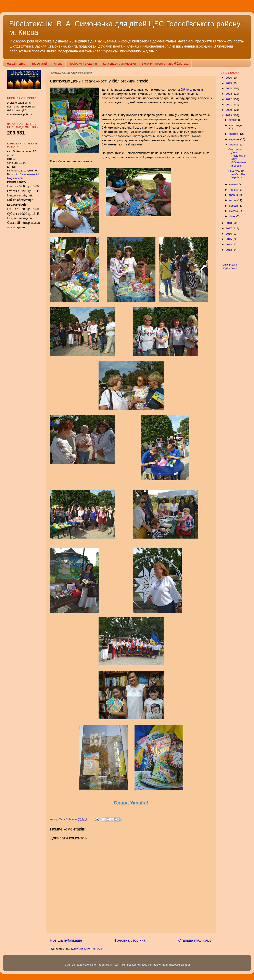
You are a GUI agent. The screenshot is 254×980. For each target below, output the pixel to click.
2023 (229, 94)
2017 (229, 228)
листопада (236, 125)
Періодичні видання (83, 63)
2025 (229, 83)
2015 (229, 239)
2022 (229, 99)
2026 (229, 78)
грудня (234, 120)
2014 (229, 244)
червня (234, 190)
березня (235, 206)
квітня (233, 200)
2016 (229, 234)
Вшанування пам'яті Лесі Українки (237, 174)
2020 (229, 110)
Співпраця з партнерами (230, 266)
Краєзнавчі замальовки (119, 63)
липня (233, 184)
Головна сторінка (130, 940)
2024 (229, 88)
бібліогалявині (190, 90)
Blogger (185, 965)
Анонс (58, 63)
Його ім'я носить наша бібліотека (165, 63)
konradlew (154, 965)
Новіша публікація (66, 940)
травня (234, 195)
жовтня (234, 134)
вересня (235, 139)
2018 (229, 223)
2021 (229, 105)
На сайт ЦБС (16, 63)
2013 (229, 250)
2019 (229, 115)
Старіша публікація (195, 940)
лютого (234, 211)
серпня (234, 145)
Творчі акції (40, 63)
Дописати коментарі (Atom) (88, 949)
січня (233, 216)
